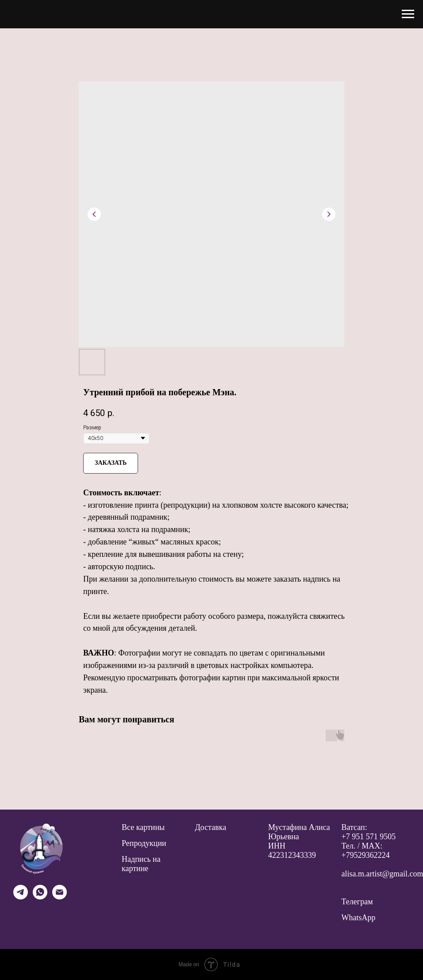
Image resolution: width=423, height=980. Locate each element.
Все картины (143, 827)
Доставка (211, 827)
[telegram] (21, 897)
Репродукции (144, 843)
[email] (60, 897)
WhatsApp (359, 918)
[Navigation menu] (408, 14)
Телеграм (357, 902)
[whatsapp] (40, 897)
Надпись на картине (141, 864)
